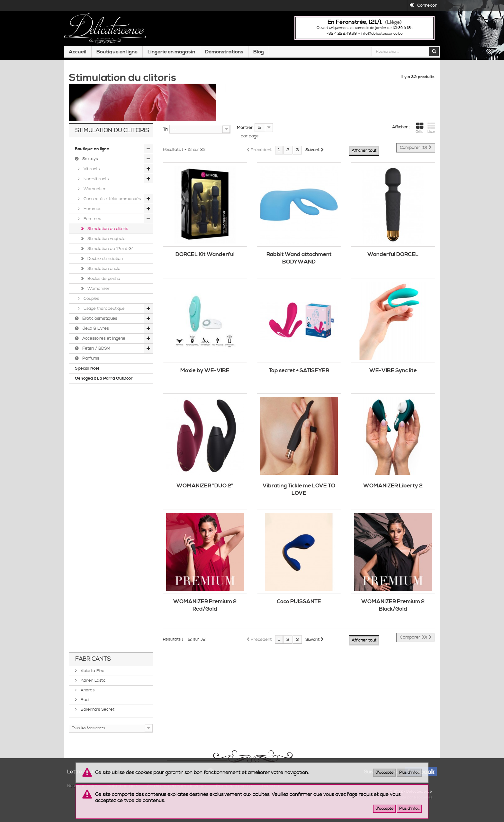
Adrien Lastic (93, 689)
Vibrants (91, 178)
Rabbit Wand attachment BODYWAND (299, 267)
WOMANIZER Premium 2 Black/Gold (393, 614)
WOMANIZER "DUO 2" (205, 494)
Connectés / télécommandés (112, 208)
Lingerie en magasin (171, 65)
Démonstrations (224, 65)
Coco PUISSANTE (299, 610)
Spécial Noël (87, 377)
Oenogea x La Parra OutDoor (104, 387)
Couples (91, 307)
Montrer (245, 136)
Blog (259, 65)
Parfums (90, 367)
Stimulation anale (103, 277)
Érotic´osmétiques (99, 327)
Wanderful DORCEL (393, 263)
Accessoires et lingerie (103, 347)
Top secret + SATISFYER (299, 379)
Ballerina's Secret (97, 718)
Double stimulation (104, 267)
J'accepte (384, 773)
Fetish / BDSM (96, 357)
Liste (431, 137)
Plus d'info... (409, 773)
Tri (165, 138)
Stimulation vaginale (106, 247)
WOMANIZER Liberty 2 (393, 494)
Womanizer (94, 198)
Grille (420, 137)
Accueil (78, 65)
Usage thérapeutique (104, 317)
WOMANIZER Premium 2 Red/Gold (205, 614)
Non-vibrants (95, 188)
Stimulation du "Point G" (110, 257)
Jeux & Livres (95, 337)
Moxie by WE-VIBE (205, 379)
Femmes (92, 227)
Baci (84, 708)
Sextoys (89, 168)
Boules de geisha (103, 287)
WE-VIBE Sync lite (393, 379)
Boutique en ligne (117, 65)
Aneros (87, 699)
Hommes (92, 217)
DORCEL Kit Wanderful (205, 263)
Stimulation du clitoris (107, 237)
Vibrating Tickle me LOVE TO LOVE (299, 498)
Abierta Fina (92, 679)
